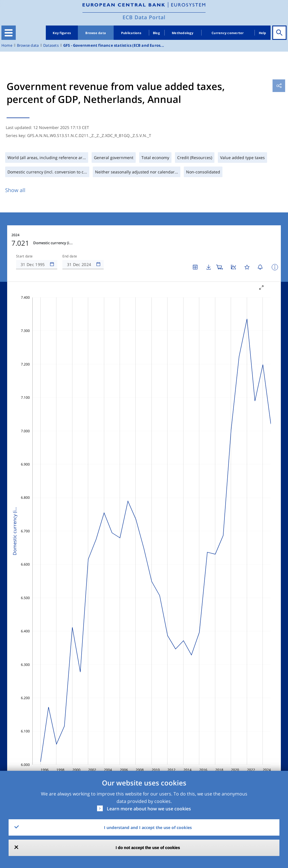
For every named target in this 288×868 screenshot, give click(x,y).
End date (70, 256)
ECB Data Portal (144, 17)
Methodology (183, 33)
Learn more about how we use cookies (149, 809)
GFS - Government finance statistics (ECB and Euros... (114, 45)
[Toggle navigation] (9, 33)
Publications (131, 33)
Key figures (62, 33)
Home (7, 45)
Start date (24, 256)
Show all (15, 190)
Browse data (96, 33)
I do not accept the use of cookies (148, 848)
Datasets (51, 45)
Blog (156, 33)
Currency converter (228, 33)
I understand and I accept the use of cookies (148, 827)
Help (263, 33)
